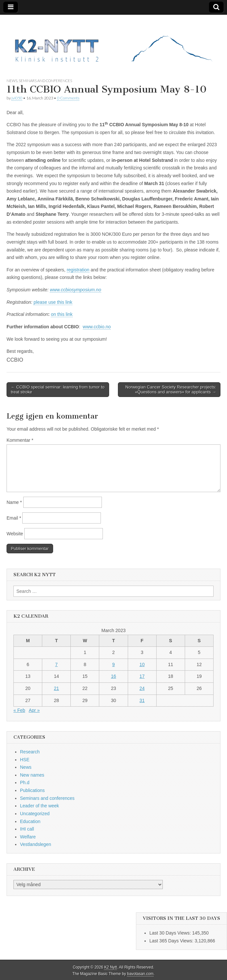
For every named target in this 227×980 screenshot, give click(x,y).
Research (30, 752)
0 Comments (68, 98)
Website (15, 534)
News (12, 81)
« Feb (19, 710)
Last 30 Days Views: (171, 933)
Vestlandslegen (36, 844)
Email (14, 518)
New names (32, 775)
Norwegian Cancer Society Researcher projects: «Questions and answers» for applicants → (171, 390)
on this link (62, 314)
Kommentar (20, 440)
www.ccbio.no (97, 327)
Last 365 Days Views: (172, 941)
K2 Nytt (111, 967)
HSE (25, 760)
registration (78, 270)
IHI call (27, 829)
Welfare (28, 837)
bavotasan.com (140, 974)
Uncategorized (35, 814)
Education (30, 821)
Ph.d (25, 782)
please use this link (53, 302)
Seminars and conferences (45, 81)
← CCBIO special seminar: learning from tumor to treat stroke (58, 390)
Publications (32, 790)
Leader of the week (39, 806)
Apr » (34, 710)
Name (14, 502)
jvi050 (17, 98)
